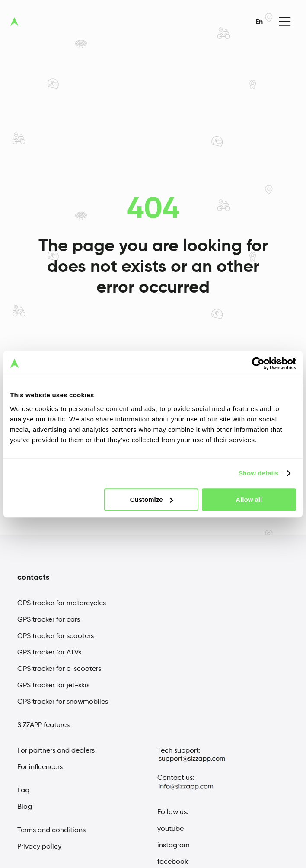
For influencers (40, 767)
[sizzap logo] (14, 22)
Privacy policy (39, 847)
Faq (23, 791)
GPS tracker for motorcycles (62, 603)
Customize (152, 499)
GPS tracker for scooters (56, 636)
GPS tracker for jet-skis (53, 686)
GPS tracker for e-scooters (59, 669)
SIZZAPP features (43, 725)
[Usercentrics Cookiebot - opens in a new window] (258, 364)
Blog (25, 807)
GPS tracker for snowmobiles (63, 702)
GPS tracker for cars (49, 620)
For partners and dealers (56, 751)
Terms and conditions (51, 830)
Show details (259, 473)
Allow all (249, 499)
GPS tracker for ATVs (49, 653)
